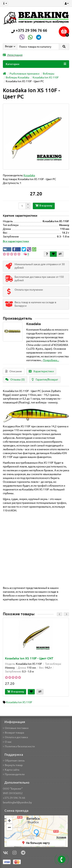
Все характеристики (16, 241)
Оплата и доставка (15, 737)
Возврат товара (13, 733)
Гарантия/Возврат (45, 380)
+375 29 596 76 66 (14, 798)
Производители (14, 774)
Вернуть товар (13, 765)
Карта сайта (11, 770)
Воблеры (49, 74)
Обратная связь (14, 761)
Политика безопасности (19, 746)
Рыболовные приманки (24, 74)
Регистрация (13, 55)
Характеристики (41, 371)
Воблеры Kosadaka (17, 77)
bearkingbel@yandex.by (17, 802)
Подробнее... (51, 360)
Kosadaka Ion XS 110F (46, 77)
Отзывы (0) (15, 380)
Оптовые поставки (16, 728)
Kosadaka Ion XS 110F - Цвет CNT (29, 658)
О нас (7, 742)
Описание (14, 371)
